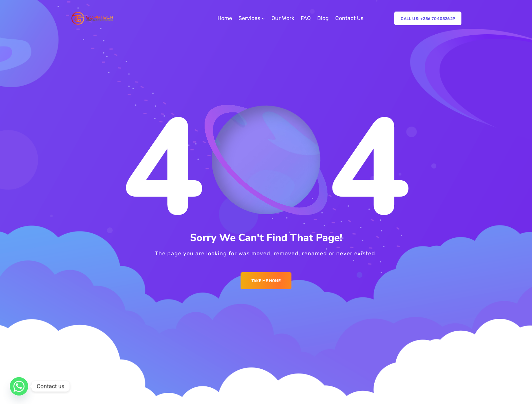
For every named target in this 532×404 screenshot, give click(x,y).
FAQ (306, 18)
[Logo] (93, 18)
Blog (323, 18)
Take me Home (266, 281)
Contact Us (349, 18)
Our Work (283, 18)
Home (225, 18)
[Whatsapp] (19, 386)
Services (249, 18)
